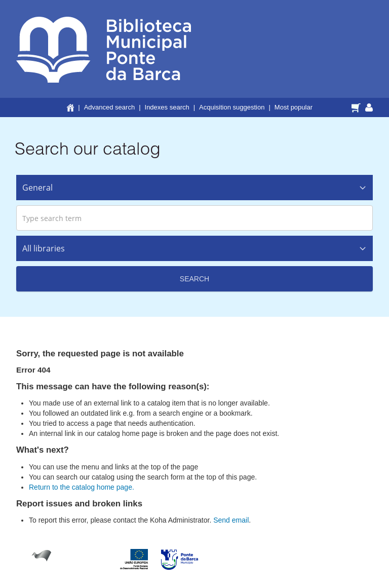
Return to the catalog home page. (82, 487)
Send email (231, 520)
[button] (357, 107)
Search (194, 279)
